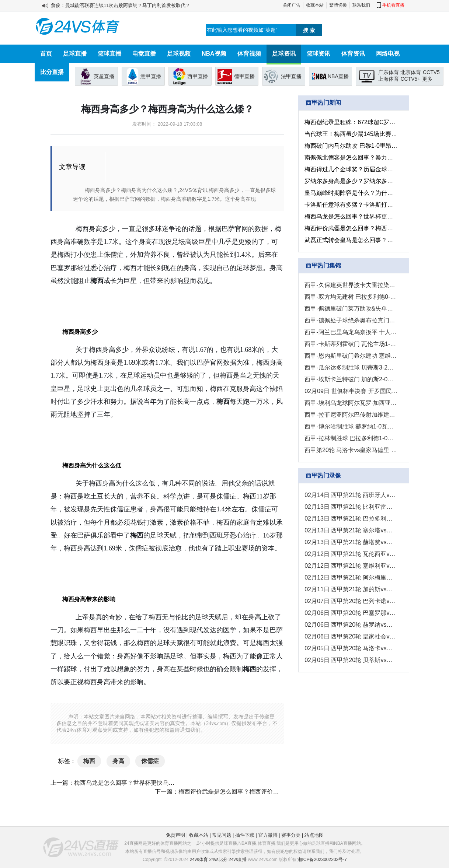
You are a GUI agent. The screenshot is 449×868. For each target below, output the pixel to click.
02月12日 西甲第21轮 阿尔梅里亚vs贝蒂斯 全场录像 (351, 577)
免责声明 (175, 835)
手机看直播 (393, 5)
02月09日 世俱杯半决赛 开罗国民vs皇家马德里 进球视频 (351, 391)
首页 (46, 54)
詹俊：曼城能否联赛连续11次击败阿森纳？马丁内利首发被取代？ (121, 5)
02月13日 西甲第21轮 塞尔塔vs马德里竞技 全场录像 (351, 530)
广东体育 (389, 72)
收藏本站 (315, 5)
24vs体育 (199, 860)
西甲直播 (198, 76)
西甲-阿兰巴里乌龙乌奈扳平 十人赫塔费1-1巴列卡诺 (351, 332)
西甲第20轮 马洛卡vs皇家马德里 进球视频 (351, 450)
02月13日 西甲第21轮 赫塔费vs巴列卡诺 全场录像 (351, 542)
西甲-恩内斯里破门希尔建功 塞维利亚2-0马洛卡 (351, 356)
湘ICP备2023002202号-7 (322, 860)
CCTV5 (431, 72)
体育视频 (249, 54)
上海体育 (389, 79)
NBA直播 (338, 76)
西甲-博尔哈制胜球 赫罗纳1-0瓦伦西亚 (351, 426)
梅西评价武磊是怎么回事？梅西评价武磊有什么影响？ (249, 792)
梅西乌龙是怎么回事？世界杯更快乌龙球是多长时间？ (145, 783)
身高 (118, 761)
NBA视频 (214, 54)
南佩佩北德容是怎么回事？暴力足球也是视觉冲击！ (351, 157)
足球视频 (179, 54)
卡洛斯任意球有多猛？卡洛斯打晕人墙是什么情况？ (351, 205)
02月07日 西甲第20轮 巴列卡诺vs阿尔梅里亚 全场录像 (351, 601)
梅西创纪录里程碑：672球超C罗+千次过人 (351, 122)
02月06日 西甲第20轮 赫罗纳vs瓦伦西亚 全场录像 (351, 625)
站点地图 (314, 835)
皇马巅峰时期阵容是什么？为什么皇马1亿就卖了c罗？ (351, 193)
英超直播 (104, 76)
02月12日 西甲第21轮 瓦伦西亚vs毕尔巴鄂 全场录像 (351, 554)
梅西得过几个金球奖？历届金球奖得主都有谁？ (351, 169)
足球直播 (75, 54)
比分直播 (52, 72)
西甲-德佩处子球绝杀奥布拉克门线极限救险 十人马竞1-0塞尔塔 (351, 320)
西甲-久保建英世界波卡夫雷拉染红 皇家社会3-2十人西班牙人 (351, 285)
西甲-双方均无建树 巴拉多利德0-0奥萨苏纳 (351, 297)
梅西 (89, 761)
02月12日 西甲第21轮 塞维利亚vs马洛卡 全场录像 (351, 566)
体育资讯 (353, 54)
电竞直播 (144, 54)
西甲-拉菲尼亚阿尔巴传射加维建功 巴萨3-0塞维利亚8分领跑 (351, 415)
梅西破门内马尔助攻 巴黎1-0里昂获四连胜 (351, 146)
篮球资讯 (319, 54)
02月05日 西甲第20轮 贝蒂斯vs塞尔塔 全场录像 (351, 660)
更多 (427, 79)
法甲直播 (291, 76)
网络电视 (388, 54)
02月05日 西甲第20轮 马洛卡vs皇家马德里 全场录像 (351, 648)
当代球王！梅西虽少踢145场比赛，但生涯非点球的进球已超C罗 (351, 134)
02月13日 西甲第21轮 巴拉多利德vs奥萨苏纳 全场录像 (351, 519)
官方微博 (268, 835)
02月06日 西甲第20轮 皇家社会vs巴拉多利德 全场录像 (351, 636)
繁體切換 (338, 5)
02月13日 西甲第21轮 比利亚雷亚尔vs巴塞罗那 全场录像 (351, 507)
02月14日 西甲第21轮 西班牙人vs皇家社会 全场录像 (351, 495)
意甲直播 (151, 76)
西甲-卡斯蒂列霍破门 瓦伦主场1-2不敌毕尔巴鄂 (351, 344)
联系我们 (361, 5)
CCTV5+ (410, 79)
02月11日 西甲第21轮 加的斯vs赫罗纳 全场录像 (351, 589)
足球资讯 (284, 54)
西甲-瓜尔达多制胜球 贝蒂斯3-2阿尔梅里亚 (351, 367)
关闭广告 (292, 5)
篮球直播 (109, 54)
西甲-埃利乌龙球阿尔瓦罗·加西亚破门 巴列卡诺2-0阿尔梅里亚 (351, 403)
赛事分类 (291, 835)
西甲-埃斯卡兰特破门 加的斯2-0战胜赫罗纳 (351, 379)
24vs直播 (238, 860)
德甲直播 (244, 76)
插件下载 (245, 835)
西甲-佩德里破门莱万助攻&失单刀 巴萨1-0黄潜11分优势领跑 (351, 309)
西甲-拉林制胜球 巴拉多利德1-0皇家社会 (351, 438)
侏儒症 (150, 761)
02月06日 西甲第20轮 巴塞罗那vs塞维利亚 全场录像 (351, 613)
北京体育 (411, 72)
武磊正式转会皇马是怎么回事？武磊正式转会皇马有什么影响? (351, 240)
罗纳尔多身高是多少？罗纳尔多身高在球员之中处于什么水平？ (351, 181)
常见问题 (222, 835)
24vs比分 (218, 860)
